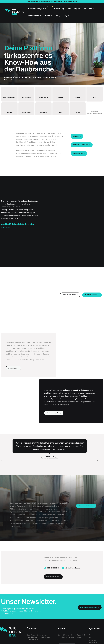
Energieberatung (44, 98)
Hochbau (9, 114)
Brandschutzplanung (10, 98)
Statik (60, 114)
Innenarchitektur (27, 115)
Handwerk (78, 98)
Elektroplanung (26, 98)
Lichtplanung (43, 114)
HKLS (95, 98)
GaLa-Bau (60, 98)
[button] (23, 12)
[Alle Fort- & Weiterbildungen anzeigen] (95, 108)
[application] (93, 9)
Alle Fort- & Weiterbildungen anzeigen (94, 114)
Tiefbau (78, 114)
